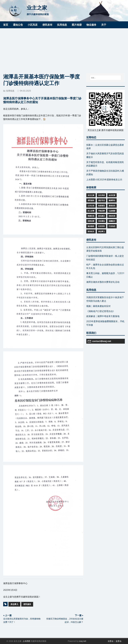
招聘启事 (91, 221)
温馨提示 (112, 221)
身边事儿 (14, 604)
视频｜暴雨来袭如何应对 (98, 306)
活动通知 (101, 221)
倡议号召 (101, 200)
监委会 (119, 641)
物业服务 (91, 226)
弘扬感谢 (112, 211)
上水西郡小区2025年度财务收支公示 (104, 180)
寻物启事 (101, 211)
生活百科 (101, 226)
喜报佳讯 (112, 206)
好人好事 (91, 211)
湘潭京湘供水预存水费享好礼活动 (103, 282)
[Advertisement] (64, 49)
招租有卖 (112, 216)
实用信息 (10, 91)
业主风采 (101, 195)
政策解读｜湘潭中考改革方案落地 (103, 316)
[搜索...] (105, 78)
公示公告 (91, 206)
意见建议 (101, 216)
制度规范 (101, 206)
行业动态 (112, 226)
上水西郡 (26, 641)
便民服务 (27, 604)
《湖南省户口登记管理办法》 (101, 311)
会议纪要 (112, 195)
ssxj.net (83, 641)
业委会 (111, 641)
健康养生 (112, 200)
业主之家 (91, 195)
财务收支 (91, 231)
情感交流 (91, 216)
